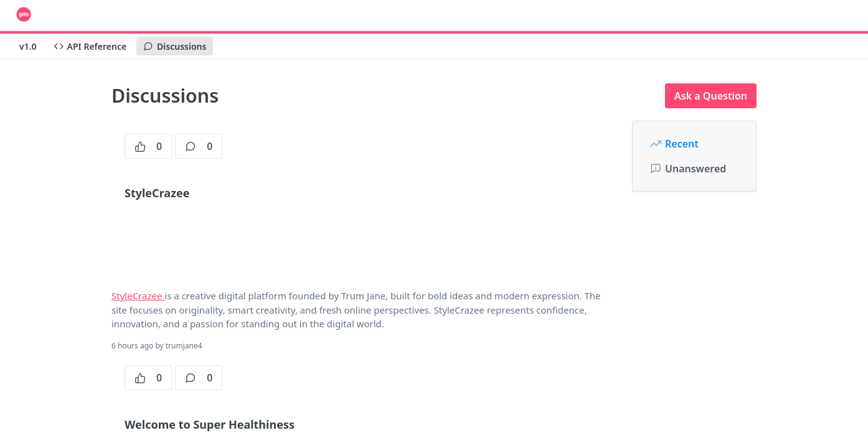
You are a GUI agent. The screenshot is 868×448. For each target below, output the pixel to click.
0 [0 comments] (199, 146)
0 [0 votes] (148, 146)
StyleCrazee (138, 296)
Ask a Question (711, 96)
